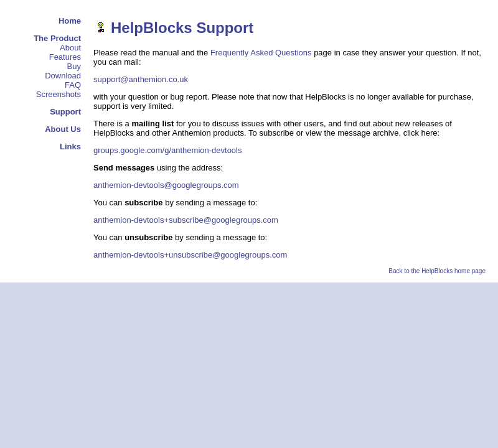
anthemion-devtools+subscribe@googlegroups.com (186, 220)
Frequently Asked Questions (261, 53)
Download (63, 76)
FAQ (73, 85)
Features (65, 57)
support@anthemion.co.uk (141, 79)
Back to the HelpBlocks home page (437, 271)
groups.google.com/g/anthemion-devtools (167, 150)
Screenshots (59, 94)
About (70, 48)
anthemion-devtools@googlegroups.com (166, 185)
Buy (74, 66)
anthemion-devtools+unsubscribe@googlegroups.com (190, 255)
